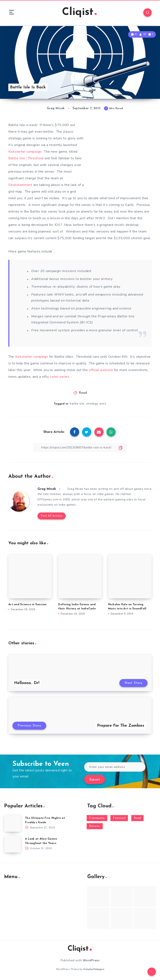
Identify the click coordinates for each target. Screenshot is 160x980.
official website (101, 370)
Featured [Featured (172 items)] (119, 818)
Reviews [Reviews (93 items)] (95, 826)
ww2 (103, 404)
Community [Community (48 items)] (97, 818)
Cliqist (79, 12)
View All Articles (52, 516)
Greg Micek (47, 489)
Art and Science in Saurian (27, 604)
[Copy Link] (80, 447)
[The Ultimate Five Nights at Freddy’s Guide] (12, 823)
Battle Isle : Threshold (26, 158)
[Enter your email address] (115, 767)
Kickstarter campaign (25, 152)
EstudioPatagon (94, 969)
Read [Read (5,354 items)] (137, 818)
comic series (59, 377)
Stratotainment (20, 185)
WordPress (91, 960)
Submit (95, 780)
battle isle (77, 404)
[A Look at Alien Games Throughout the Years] (12, 844)
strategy (92, 404)
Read (83, 393)
